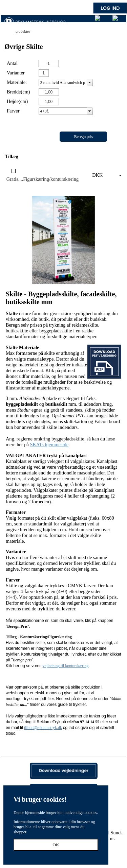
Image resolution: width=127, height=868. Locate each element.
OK (56, 845)
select (90, 83)
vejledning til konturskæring (66, 666)
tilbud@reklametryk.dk (43, 728)
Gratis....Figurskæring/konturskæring (43, 179)
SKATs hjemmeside (49, 445)
